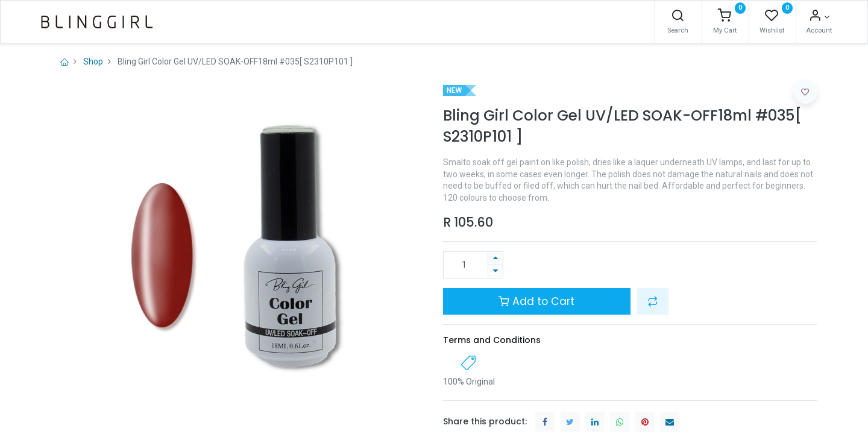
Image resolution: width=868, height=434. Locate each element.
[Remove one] (495, 272)
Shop (93, 61)
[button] (653, 301)
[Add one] (495, 258)
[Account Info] (795, 17)
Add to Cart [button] (536, 301)
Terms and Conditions (492, 340)
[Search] (654, 17)
